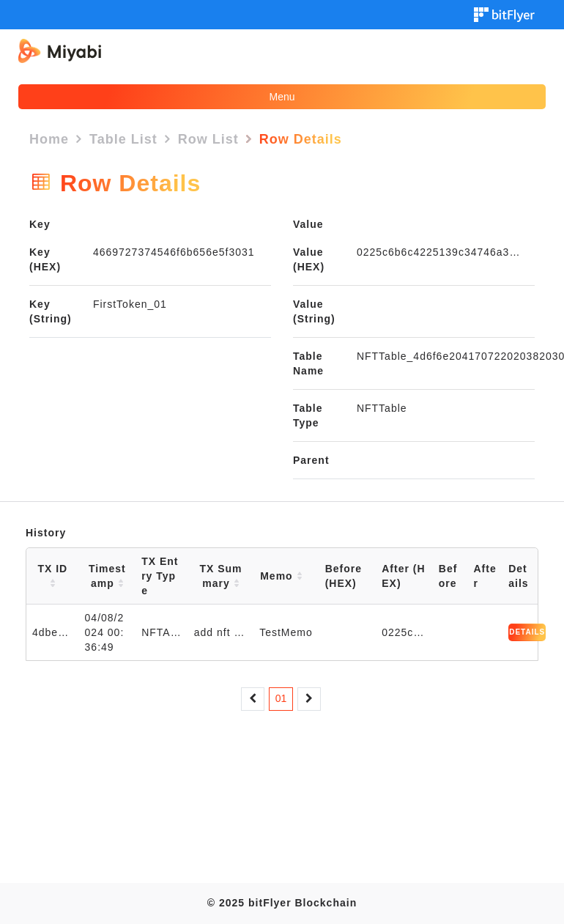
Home (49, 139)
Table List (123, 139)
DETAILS (527, 632)
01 (281, 698)
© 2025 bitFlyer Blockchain (282, 903)
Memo (281, 576)
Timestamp (107, 576)
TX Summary (220, 576)
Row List (208, 139)
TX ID (52, 576)
